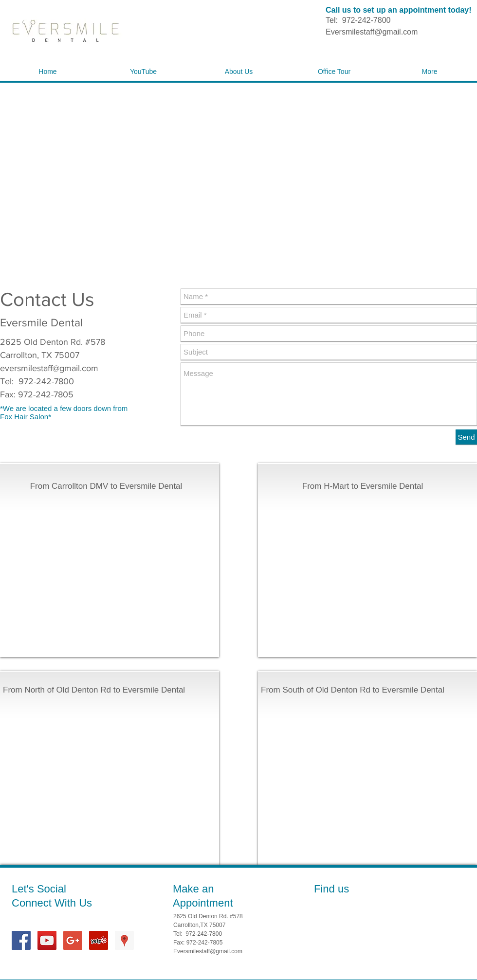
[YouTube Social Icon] (47, 940)
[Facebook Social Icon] (21, 940)
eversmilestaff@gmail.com (49, 368)
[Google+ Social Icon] (73, 940)
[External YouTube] (106, 567)
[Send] (466, 437)
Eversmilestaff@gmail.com (372, 32)
